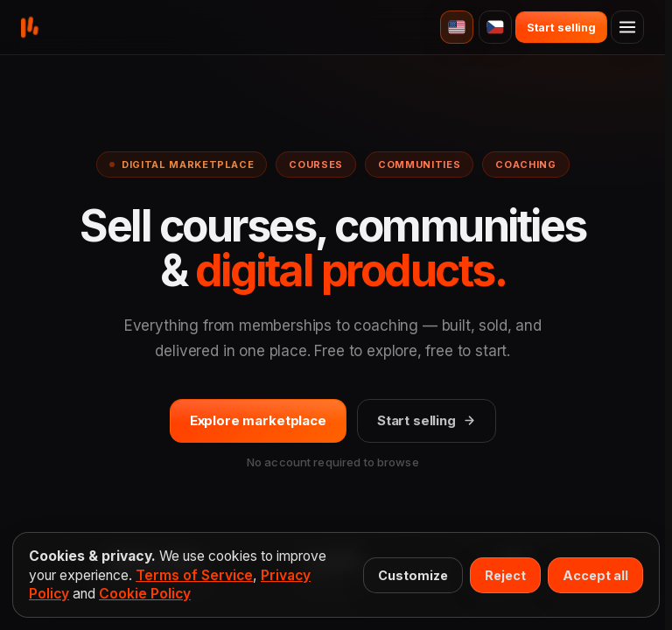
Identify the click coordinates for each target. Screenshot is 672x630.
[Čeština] (495, 27)
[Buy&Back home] (30, 27)
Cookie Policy (145, 594)
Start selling (427, 420)
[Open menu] (627, 27)
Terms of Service (194, 575)
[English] (457, 27)
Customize (413, 575)
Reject (505, 575)
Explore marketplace (257, 420)
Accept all (595, 575)
